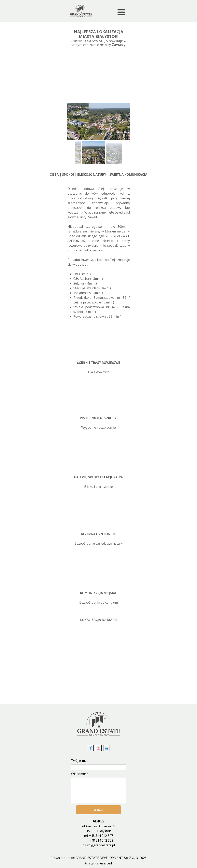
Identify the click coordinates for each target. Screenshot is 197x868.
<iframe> (98, 665)
